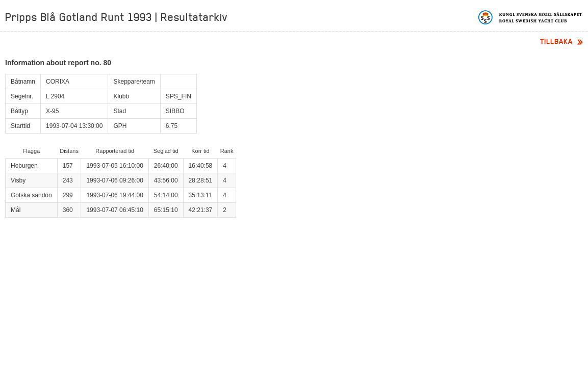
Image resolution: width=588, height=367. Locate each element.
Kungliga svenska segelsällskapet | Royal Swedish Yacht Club (531, 17)
